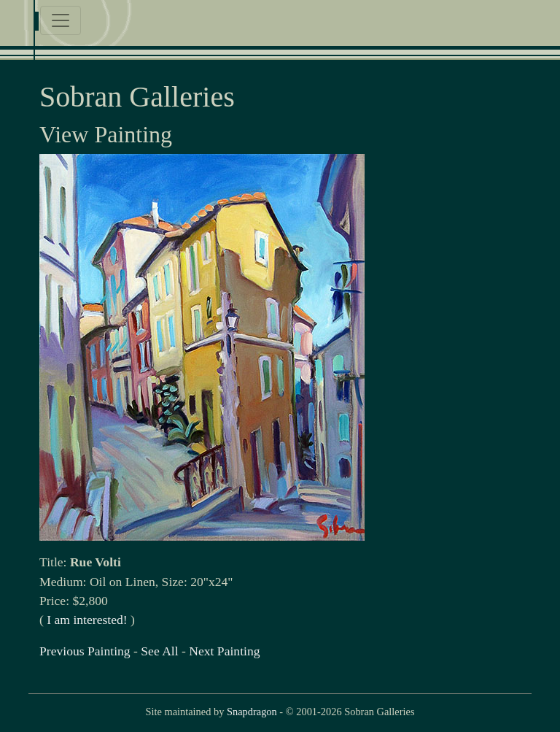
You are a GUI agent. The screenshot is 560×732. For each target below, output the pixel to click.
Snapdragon (252, 712)
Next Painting (224, 651)
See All (159, 651)
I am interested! (87, 620)
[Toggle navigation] (61, 20)
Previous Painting (85, 651)
